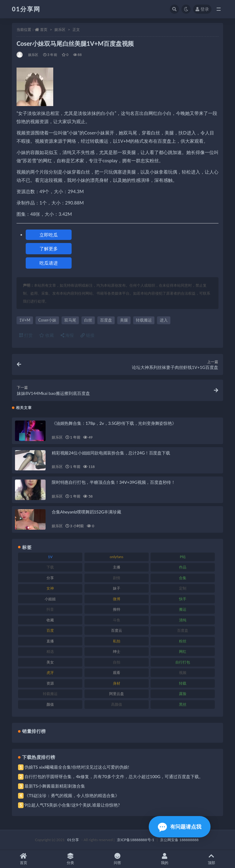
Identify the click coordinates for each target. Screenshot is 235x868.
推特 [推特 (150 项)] (117, 609)
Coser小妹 (47, 320)
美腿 (124, 320)
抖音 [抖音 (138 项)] (50, 609)
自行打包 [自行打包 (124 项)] (183, 662)
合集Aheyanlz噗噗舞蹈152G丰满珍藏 (86, 512)
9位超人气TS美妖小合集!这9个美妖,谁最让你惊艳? (72, 805)
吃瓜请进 (49, 263)
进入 (164, 320)
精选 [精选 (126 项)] (50, 651)
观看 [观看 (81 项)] (117, 673)
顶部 (211, 859)
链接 (88, 335)
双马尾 (70, 320)
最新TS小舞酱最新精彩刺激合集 (55, 786)
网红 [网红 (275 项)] (183, 651)
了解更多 (49, 248)
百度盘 (106, 320)
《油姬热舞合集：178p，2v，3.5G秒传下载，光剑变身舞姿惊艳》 (114, 423)
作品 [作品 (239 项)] (183, 567)
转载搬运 (144, 320)
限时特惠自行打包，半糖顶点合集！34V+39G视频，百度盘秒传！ (114, 482)
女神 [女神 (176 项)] (50, 588)
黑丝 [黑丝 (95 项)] (183, 704)
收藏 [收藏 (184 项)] (50, 620)
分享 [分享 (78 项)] (50, 578)
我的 (165, 859)
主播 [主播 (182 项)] (117, 567)
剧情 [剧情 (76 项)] (117, 578)
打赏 (26, 335)
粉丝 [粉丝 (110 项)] (183, 641)
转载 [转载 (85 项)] (183, 683)
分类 (71, 859)
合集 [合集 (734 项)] (183, 578)
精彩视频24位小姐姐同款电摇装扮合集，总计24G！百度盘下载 (111, 453)
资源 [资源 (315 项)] (50, 683)
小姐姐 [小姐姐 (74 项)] (50, 599)
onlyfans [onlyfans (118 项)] (116, 557)
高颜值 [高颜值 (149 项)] (117, 704)
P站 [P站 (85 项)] (183, 557)
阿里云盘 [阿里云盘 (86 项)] (117, 694)
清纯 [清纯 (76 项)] (183, 620)
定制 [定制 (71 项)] (183, 588)
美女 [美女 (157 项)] (50, 662)
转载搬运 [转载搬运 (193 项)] (50, 694)
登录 (202, 9)
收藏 (47, 335)
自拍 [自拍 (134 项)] (117, 662)
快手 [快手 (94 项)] (183, 599)
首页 (44, 29)
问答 (117, 859)
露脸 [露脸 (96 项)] (183, 694)
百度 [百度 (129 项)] (50, 630)
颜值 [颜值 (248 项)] (50, 704)
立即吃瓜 (49, 235)
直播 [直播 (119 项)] (50, 641)
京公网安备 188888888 (179, 840)
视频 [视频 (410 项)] (183, 673)
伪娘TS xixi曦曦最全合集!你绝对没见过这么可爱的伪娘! (77, 767)
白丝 (88, 320)
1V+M (25, 320)
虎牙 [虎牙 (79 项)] (50, 673)
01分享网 (26, 9)
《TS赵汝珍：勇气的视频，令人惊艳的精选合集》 (72, 795)
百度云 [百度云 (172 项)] (117, 630)
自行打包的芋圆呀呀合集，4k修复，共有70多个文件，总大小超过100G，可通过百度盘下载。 (114, 776)
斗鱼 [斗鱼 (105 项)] (117, 620)
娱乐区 (60, 29)
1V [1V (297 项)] (50, 557)
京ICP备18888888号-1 (136, 840)
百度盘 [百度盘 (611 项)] (183, 630)
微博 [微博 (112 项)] (117, 599)
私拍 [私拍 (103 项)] (117, 641)
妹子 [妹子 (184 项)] (117, 588)
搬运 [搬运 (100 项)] (183, 609)
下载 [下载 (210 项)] (50, 567)
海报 (67, 335)
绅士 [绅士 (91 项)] (117, 651)
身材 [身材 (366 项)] (117, 683)
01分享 (73, 840)
